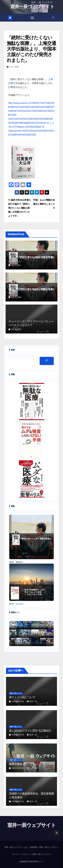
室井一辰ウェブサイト (32, 7)
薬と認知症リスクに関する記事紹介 (30, 731)
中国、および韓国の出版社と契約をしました (44, 204)
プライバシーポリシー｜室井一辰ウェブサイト (31, 854)
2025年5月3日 (18, 768)
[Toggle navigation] (32, 18)
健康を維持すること (21, 764)
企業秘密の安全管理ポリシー (31, 861)
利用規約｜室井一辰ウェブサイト (44, 847)
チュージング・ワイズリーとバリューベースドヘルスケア (31, 323)
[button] (53, 18)
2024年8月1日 (18, 801)
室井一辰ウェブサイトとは (16, 847)
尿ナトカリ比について (22, 697)
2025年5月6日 (18, 701)
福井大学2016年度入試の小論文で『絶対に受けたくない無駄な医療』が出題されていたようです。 (20, 208)
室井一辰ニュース (16, 693)
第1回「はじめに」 (17, 604)
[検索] (47, 361)
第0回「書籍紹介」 (17, 562)
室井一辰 (32, 701)
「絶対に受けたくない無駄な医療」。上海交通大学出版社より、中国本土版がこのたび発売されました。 (31, 49)
